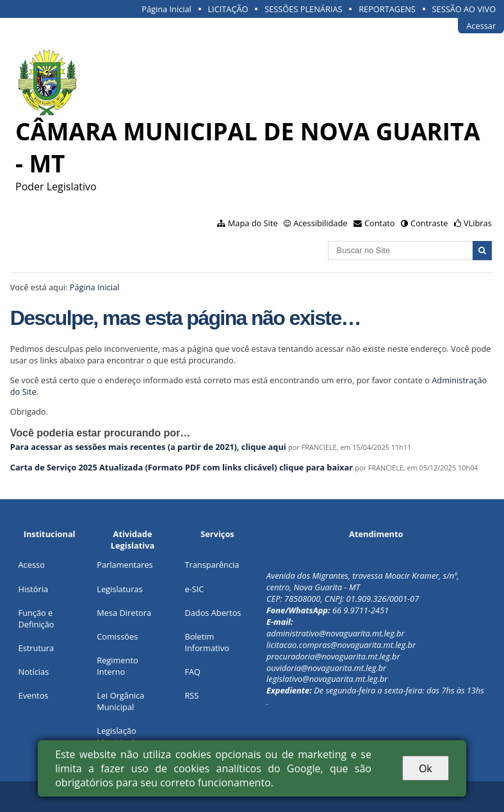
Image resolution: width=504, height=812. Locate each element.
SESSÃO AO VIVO (464, 9)
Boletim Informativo (207, 642)
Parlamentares (125, 565)
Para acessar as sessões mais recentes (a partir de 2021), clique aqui (148, 447)
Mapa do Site (253, 223)
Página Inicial (167, 9)
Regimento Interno (117, 666)
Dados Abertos (213, 613)
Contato (380, 223)
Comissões (117, 636)
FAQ (192, 672)
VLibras (478, 223)
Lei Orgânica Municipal (120, 701)
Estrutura (37, 648)
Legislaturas (119, 589)
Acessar (481, 26)
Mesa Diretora (124, 613)
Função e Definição (37, 618)
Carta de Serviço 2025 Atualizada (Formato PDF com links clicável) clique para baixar (183, 467)
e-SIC (194, 589)
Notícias (34, 672)
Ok (426, 768)
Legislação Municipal (116, 736)
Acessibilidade (320, 223)
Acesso (32, 565)
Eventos (34, 695)
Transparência (212, 565)
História (34, 589)
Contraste (429, 223)
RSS (191, 695)
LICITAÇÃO (228, 9)
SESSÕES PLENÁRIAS (303, 9)
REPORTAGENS (387, 9)
